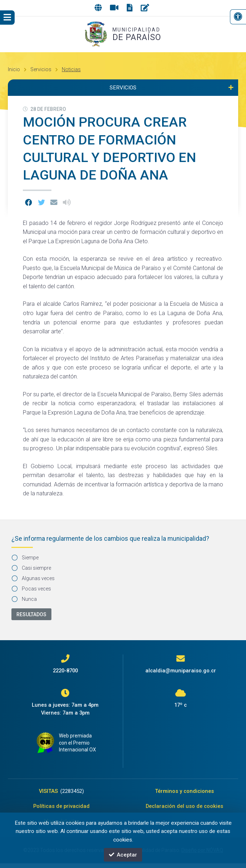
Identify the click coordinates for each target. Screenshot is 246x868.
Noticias (71, 69)
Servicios (41, 69)
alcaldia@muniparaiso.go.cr (181, 671)
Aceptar (123, 854)
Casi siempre (32, 568)
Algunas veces (33, 578)
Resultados (31, 614)
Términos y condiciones (184, 792)
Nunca (24, 599)
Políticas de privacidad (61, 808)
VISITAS (61, 792)
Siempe (25, 558)
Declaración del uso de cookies (184, 808)
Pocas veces (32, 589)
